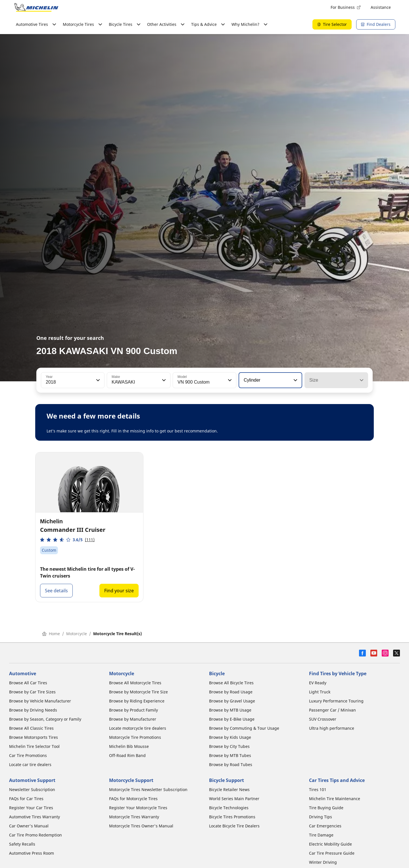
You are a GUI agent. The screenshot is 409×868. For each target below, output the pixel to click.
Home (51, 634)
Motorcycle (77, 634)
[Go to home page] (36, 7)
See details (56, 591)
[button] (97, 380)
